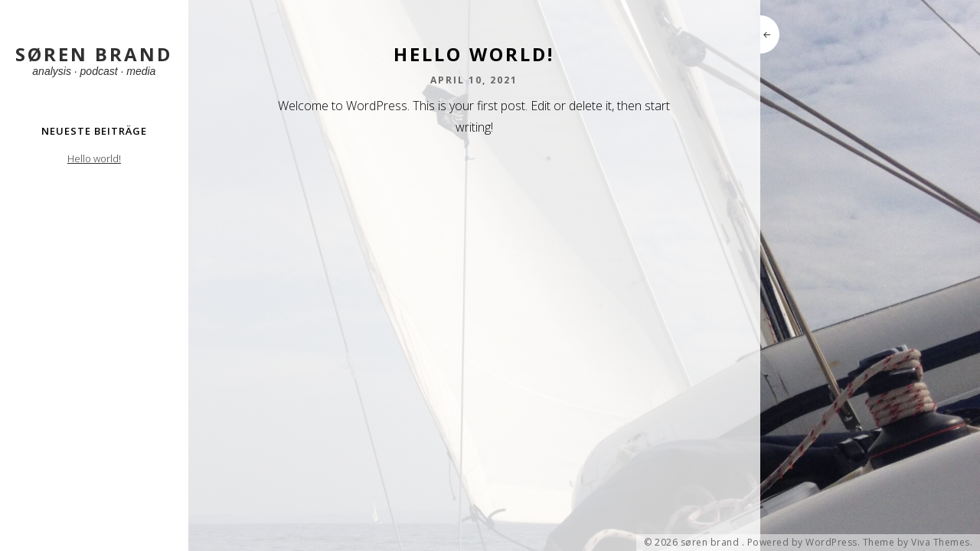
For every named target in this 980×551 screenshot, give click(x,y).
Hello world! (94, 158)
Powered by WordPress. (804, 543)
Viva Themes (941, 543)
